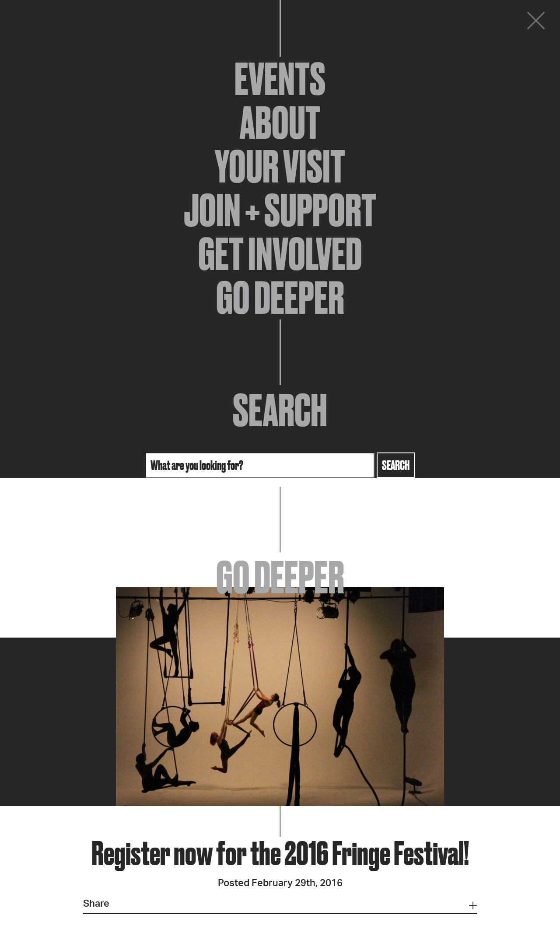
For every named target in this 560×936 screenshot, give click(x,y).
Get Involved (280, 254)
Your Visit (280, 166)
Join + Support (280, 210)
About (280, 123)
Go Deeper (280, 298)
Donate (483, 23)
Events (280, 79)
